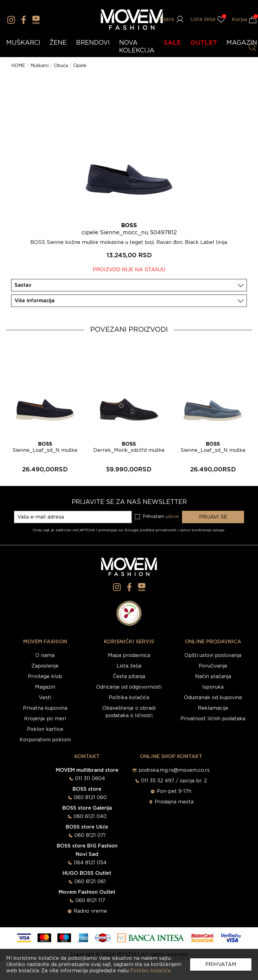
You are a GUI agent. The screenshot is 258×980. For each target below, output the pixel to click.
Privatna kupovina (45, 708)
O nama (45, 655)
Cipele (80, 66)
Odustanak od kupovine (213, 698)
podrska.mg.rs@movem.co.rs (174, 770)
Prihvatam (221, 964)
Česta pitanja (129, 677)
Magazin (45, 687)
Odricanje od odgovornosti (129, 687)
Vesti (45, 698)
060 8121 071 (90, 835)
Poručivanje (213, 666)
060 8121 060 (90, 798)
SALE (172, 43)
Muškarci (40, 66)
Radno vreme (90, 911)
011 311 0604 (90, 779)
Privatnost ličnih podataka (213, 719)
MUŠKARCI (23, 43)
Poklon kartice (45, 729)
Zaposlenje (45, 666)
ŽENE (58, 43)
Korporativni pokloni (45, 740)
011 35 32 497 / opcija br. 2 (174, 781)
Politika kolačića (129, 698)
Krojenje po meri (45, 719)
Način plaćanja (213, 677)
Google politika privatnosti (151, 530)
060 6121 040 (90, 816)
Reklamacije (213, 708)
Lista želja (129, 666)
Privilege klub (45, 677)
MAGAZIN (242, 43)
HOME (18, 66)
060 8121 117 (90, 901)
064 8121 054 (90, 863)
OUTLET (204, 43)
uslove (172, 517)
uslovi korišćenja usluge (202, 530)
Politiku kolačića (150, 971)
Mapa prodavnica (129, 655)
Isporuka (213, 687)
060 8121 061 (90, 882)
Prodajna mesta (174, 802)
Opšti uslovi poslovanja (213, 655)
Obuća (61, 66)
